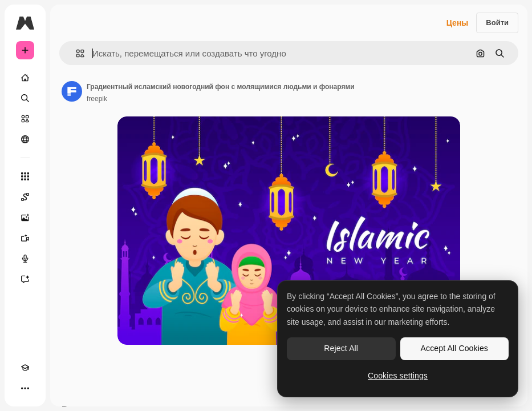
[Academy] (25, 368)
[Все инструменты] (25, 176)
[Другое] (25, 388)
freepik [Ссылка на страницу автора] (97, 99)
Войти (497, 23)
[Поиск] (25, 98)
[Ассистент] (25, 279)
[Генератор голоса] (25, 259)
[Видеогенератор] (25, 238)
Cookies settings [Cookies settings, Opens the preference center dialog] (398, 376)
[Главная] (25, 78)
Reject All (341, 348)
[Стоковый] (25, 119)
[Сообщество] (25, 139)
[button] (76, 53)
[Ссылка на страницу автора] (72, 91)
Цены (458, 23)
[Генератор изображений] (25, 217)
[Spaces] (25, 197)
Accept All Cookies (454, 348)
